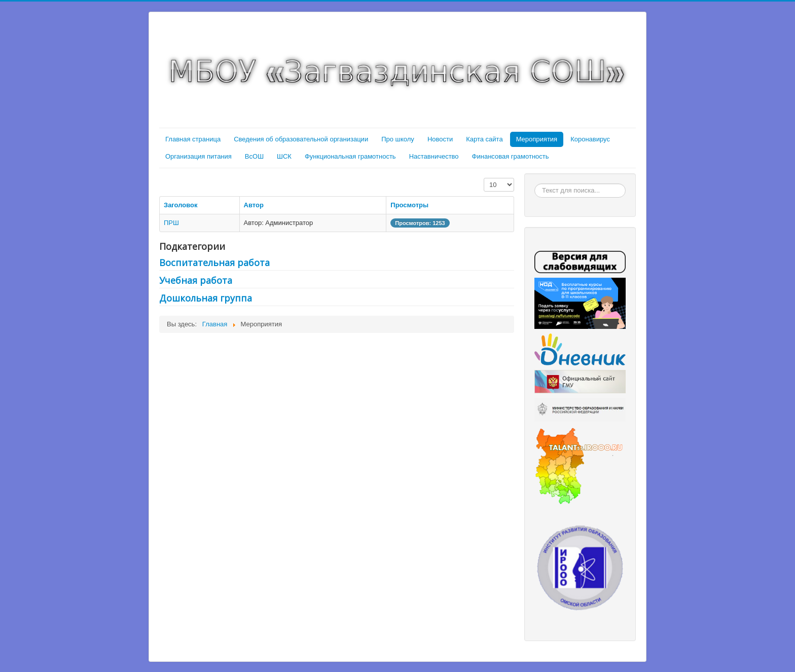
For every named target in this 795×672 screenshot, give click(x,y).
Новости (440, 139)
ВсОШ (254, 156)
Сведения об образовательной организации (301, 139)
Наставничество (434, 156)
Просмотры (409, 205)
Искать (535, 184)
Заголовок (181, 205)
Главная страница (193, 139)
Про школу (398, 139)
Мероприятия (537, 139)
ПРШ (171, 223)
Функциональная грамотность (350, 156)
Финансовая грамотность (511, 156)
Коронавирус (590, 139)
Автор (254, 205)
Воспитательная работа (214, 263)
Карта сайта (484, 139)
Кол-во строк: (484, 178)
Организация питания (198, 156)
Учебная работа (196, 280)
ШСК (284, 156)
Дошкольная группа (206, 298)
